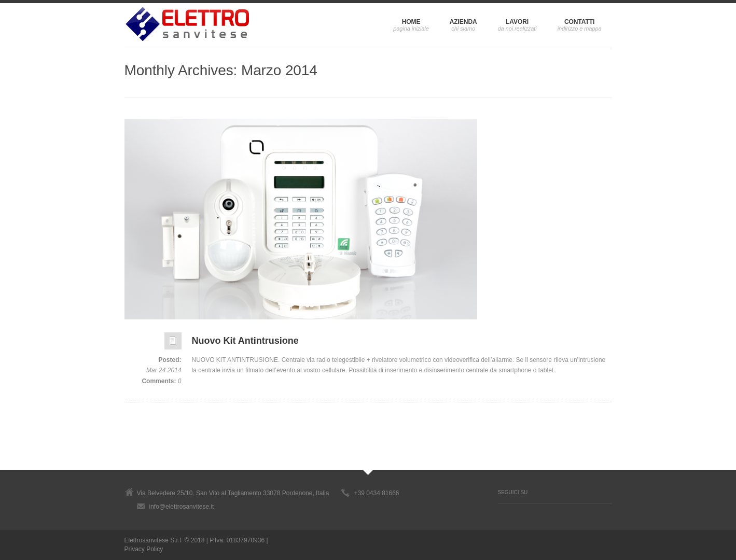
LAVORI (517, 22)
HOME (411, 22)
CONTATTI (579, 22)
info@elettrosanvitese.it (182, 507)
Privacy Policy (144, 549)
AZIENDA (463, 22)
